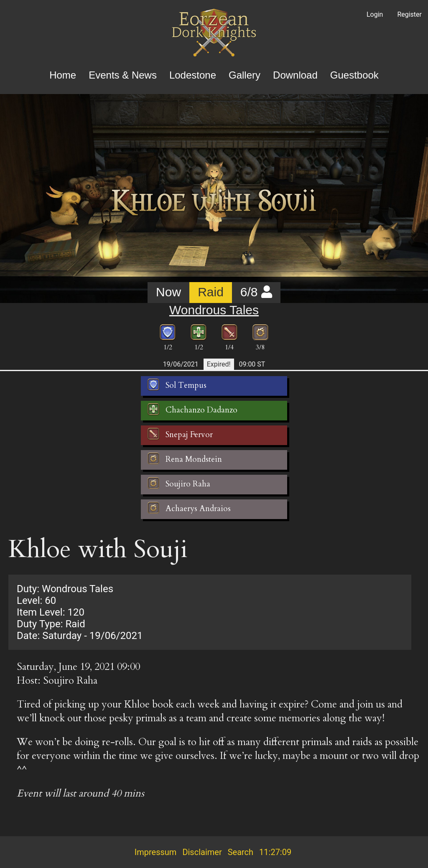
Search (241, 852)
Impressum (156, 852)
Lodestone (193, 75)
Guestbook (354, 75)
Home (63, 75)
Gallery (245, 75)
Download (295, 75)
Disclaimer (202, 852)
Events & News (123, 75)
